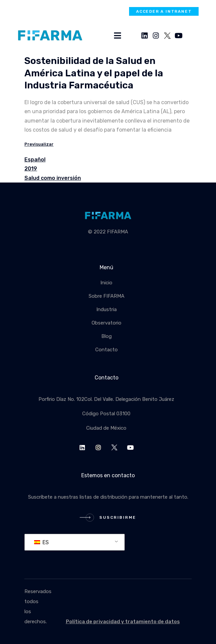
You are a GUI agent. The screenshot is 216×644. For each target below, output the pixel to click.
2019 (31, 169)
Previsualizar (39, 144)
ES (41, 542)
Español (35, 160)
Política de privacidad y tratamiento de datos (123, 622)
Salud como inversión (53, 178)
